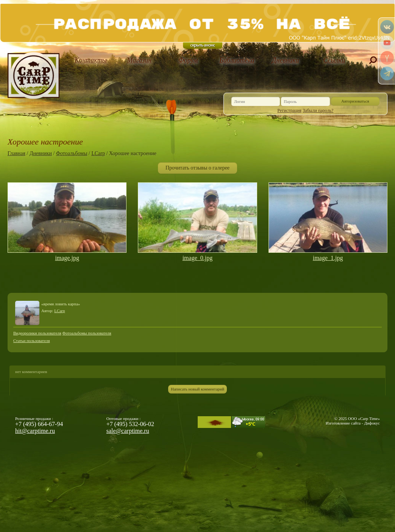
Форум (188, 60)
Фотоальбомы (72, 153)
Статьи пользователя (32, 341)
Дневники (286, 60)
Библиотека (237, 60)
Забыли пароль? (318, 110)
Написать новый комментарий (197, 389)
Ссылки (334, 60)
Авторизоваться (355, 101)
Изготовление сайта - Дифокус (353, 423)
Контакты (91, 60)
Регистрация (290, 110)
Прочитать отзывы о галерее (197, 168)
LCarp (98, 153)
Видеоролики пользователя (37, 333)
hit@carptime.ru (35, 431)
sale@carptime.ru (128, 431)
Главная (16, 153)
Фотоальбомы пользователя (87, 333)
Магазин (140, 60)
